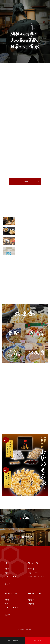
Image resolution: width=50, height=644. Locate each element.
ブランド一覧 (13, 640)
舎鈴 (6, 573)
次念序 (7, 584)
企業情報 (31, 569)
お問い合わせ (32, 573)
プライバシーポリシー (36, 576)
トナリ (7, 580)
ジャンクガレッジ (11, 576)
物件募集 (31, 600)
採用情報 (38, 640)
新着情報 (24, 181)
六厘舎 (7, 569)
